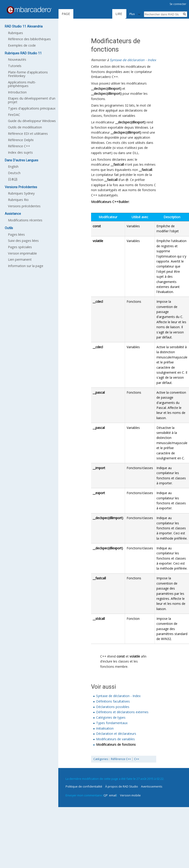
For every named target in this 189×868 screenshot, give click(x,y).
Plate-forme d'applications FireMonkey (28, 74)
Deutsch (14, 173)
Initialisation (105, 728)
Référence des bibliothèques (29, 39)
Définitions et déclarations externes (122, 712)
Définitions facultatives (113, 701)
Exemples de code (22, 45)
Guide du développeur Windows (32, 121)
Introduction (17, 92)
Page (66, 14)
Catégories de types (111, 717)
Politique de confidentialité (84, 786)
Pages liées (16, 234)
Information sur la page (26, 266)
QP (106, 795)
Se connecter (178, 4)
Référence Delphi (21, 140)
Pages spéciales (20, 247)
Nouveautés (17, 59)
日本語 (13, 179)
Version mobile (130, 795)
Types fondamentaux (112, 723)
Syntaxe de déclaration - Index (133, 60)
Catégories (101, 759)
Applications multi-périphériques (22, 84)
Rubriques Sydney (21, 193)
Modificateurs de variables (115, 739)
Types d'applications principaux (32, 108)
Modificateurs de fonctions (116, 744)
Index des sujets (20, 152)
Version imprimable (22, 253)
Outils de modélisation (25, 127)
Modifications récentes (25, 220)
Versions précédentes (24, 206)
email (113, 795)
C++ (137, 759)
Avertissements (152, 786)
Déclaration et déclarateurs (116, 734)
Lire (104, 14)
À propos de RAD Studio (122, 786)
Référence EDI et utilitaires (28, 134)
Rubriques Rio (18, 200)
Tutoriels (15, 66)
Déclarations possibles (113, 707)
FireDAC (14, 115)
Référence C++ (121, 759)
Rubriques (15, 33)
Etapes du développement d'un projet (32, 100)
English (13, 166)
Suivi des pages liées (23, 241)
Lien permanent (20, 259)
